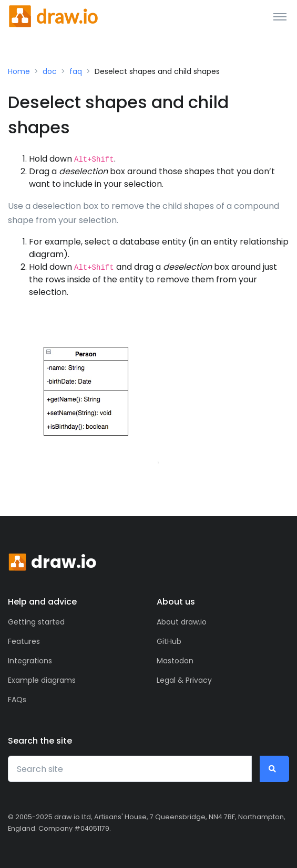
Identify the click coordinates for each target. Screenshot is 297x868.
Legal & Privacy (184, 680)
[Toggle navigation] (280, 16)
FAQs (17, 700)
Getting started (36, 622)
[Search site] (130, 769)
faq (76, 71)
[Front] (53, 16)
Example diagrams (42, 680)
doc (50, 71)
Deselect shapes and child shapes (157, 71)
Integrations (30, 661)
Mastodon (175, 661)
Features (24, 641)
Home (19, 71)
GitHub (169, 641)
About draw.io (182, 622)
